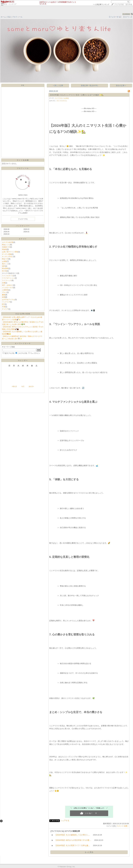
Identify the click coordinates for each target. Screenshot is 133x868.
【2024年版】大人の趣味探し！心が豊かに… (72, 835)
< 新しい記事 (58, 86)
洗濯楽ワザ (6, 247)
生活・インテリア (10, 4)
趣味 (4, 295)
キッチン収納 (7, 254)
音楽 (4, 307)
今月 (23, 386)
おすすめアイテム (8, 299)
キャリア (5, 309)
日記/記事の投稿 (23, 314)
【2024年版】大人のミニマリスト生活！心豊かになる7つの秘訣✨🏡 (76, 95)
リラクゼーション (8, 278)
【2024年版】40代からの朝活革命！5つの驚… (73, 840)
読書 (4, 283)
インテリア (6, 302)
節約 (4, 266)
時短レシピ (6, 245)
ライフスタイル (8, 276)
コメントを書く (123, 826)
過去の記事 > (121, 86)
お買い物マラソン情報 (10, 252)
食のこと (5, 264)
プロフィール (17, 17)
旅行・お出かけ (8, 285)
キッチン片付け (8, 257)
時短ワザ (5, 259)
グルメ (4, 292)
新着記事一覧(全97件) (89, 86)
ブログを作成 (119, 5)
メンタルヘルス (8, 288)
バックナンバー (23, 226)
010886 (126, 14)
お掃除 (4, 261)
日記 (9, 17)
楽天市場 (129, 5)
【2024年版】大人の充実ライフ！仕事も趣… (72, 845)
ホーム (3, 17)
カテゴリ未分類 (8, 242)
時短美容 (5, 268)
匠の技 (4, 271)
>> (101, 5)
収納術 (4, 249)
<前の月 (14, 386)
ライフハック (7, 280)
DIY (3, 304)
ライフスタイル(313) (62, 98)
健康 (4, 297)
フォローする (23, 219)
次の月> (31, 386)
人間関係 (5, 290)
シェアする (65, 821)
